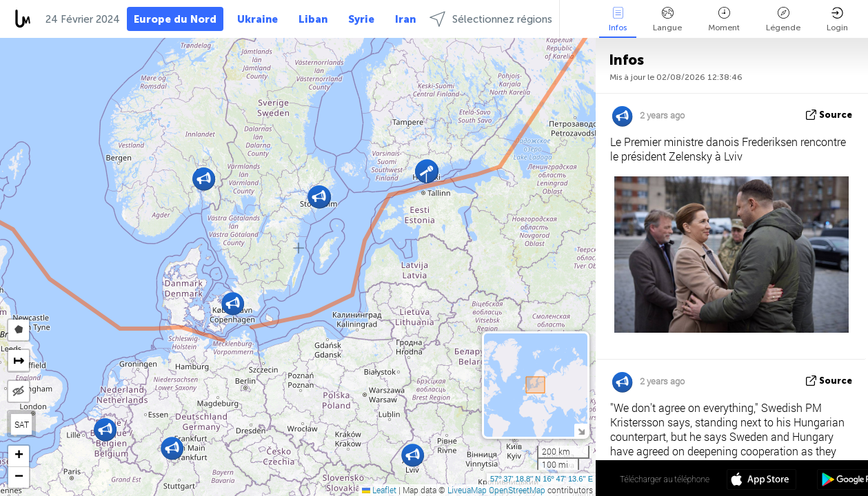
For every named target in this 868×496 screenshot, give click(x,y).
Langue (667, 20)
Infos (618, 20)
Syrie (361, 19)
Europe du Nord (175, 19)
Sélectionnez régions (491, 19)
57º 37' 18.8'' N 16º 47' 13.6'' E (542, 479)
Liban (313, 19)
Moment (724, 20)
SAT (22, 424)
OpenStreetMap (517, 490)
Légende (783, 20)
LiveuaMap (467, 490)
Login (837, 20)
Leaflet (379, 490)
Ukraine (258, 19)
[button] (233, 303)
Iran (405, 19)
